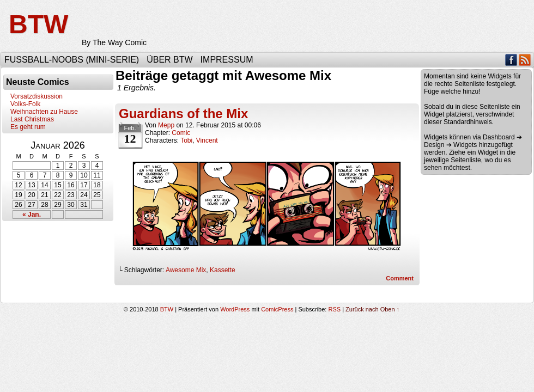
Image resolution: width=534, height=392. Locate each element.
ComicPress (277, 309)
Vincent (207, 140)
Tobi (186, 140)
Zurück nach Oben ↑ (372, 309)
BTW (38, 24)
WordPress (235, 309)
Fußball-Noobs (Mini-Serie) (72, 60)
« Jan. (32, 215)
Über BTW (169, 60)
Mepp (166, 125)
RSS (525, 60)
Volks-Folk (25, 104)
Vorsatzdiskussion (37, 96)
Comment (400, 278)
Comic (181, 133)
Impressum (227, 60)
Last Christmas (32, 119)
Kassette (223, 270)
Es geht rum (28, 127)
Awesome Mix (186, 270)
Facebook (511, 60)
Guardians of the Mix (183, 114)
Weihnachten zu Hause (44, 112)
